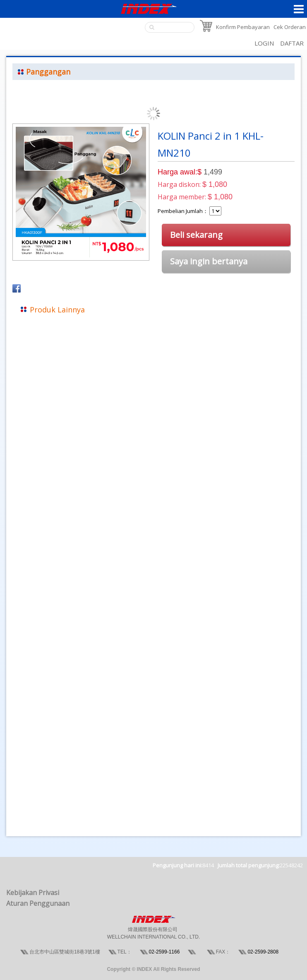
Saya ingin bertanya (209, 261)
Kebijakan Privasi (33, 893)
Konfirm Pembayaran (243, 27)
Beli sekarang (196, 235)
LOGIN (264, 43)
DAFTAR (292, 43)
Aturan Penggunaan (38, 903)
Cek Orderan (290, 27)
